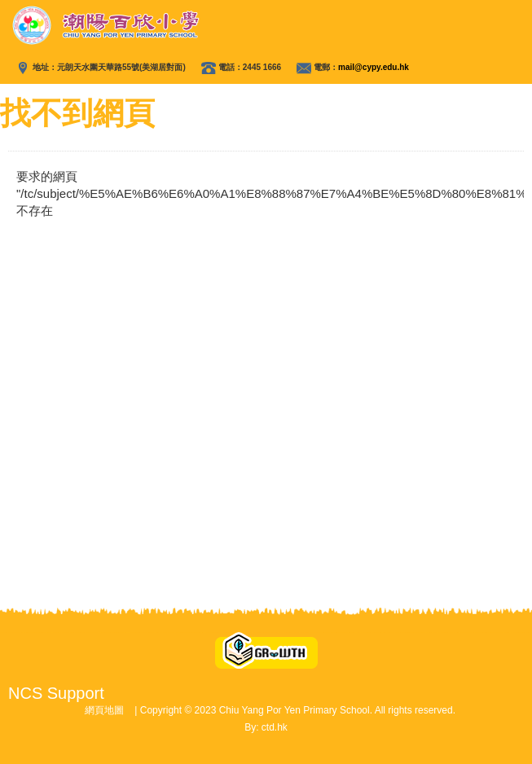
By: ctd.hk (266, 727)
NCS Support (56, 693)
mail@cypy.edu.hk (374, 67)
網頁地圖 (104, 710)
